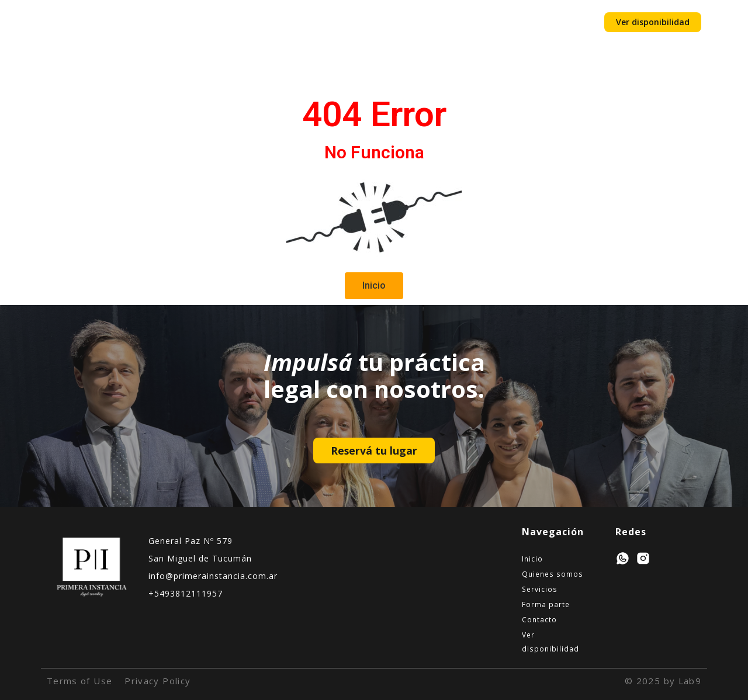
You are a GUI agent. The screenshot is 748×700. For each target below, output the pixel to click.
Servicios (311, 22)
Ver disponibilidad (550, 641)
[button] (374, 286)
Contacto (445, 22)
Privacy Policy (157, 681)
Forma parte (379, 22)
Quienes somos (236, 22)
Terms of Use (79, 681)
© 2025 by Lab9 (663, 681)
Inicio (169, 22)
